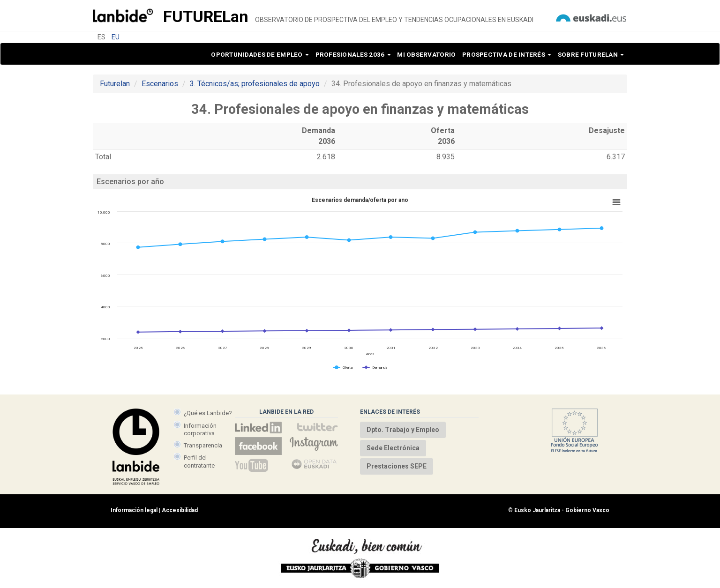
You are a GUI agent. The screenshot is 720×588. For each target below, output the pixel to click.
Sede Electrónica (393, 448)
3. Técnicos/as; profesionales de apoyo (255, 84)
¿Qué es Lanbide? (208, 413)
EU (116, 37)
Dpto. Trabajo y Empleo (403, 430)
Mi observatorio (426, 54)
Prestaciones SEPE (397, 466)
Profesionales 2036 (353, 54)
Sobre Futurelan (591, 54)
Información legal (134, 510)
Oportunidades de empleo (260, 54)
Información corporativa (200, 429)
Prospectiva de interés (507, 54)
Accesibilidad (180, 510)
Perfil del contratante (199, 461)
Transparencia (203, 445)
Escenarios (160, 84)
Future (206, 16)
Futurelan (115, 84)
